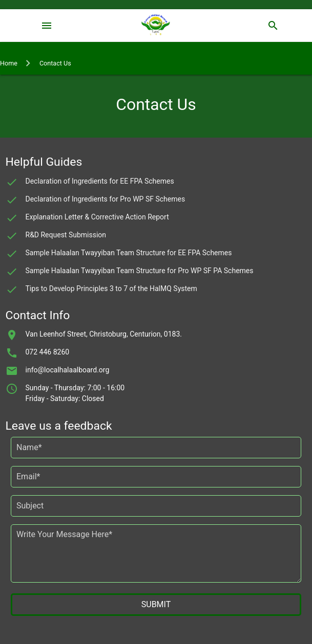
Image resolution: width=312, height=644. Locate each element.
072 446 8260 (48, 352)
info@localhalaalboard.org (68, 370)
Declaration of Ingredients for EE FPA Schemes (100, 181)
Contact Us (55, 63)
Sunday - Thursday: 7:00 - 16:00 (75, 388)
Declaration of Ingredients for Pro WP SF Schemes (106, 199)
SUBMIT (156, 604)
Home (9, 63)
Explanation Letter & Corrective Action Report (97, 217)
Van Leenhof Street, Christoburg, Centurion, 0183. (104, 334)
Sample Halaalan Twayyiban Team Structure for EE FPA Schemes (129, 253)
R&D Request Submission (66, 235)
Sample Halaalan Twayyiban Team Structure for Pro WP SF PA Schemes (140, 271)
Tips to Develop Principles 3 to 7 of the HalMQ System (111, 288)
